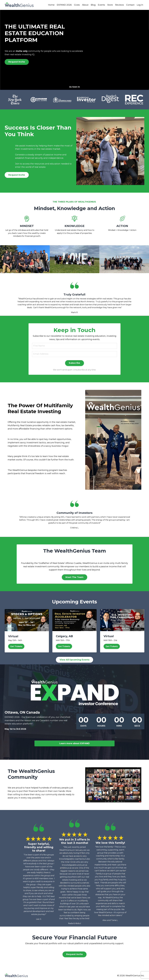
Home (51, 5)
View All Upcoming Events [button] (74, 660)
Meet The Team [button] (74, 577)
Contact (130, 5)
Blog (93, 5)
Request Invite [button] (17, 62)
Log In (140, 5)
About (85, 5)
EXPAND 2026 (64, 5)
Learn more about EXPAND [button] (75, 743)
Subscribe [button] (74, 363)
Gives (77, 5)
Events (101, 5)
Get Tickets (16, 646)
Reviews (119, 5)
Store (110, 5)
